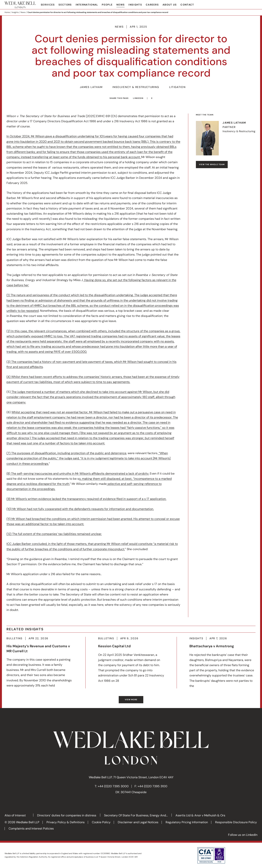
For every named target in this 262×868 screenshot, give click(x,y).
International (87, 5)
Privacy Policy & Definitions (66, 822)
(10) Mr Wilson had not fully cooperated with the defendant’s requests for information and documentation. (80, 509)
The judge (18, 392)
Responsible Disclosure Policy (236, 822)
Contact (187, 5)
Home (7, 12)
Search (255, 5)
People (107, 5)
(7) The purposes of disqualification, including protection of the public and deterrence (66, 453)
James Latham (91, 87)
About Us (170, 5)
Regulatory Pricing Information (187, 822)
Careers (152, 5)
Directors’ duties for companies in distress (67, 815)
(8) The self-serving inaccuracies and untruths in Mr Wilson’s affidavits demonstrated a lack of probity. (78, 474)
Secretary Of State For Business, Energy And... (136, 815)
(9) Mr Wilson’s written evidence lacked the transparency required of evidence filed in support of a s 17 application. (86, 499)
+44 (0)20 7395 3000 (113, 786)
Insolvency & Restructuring (136, 87)
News (121, 5)
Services (48, 5)
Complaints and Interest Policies (31, 828)
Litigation (177, 87)
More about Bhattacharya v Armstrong (222, 663)
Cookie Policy (101, 822)
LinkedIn (138, 98)
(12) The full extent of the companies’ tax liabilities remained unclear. (54, 534)
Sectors (65, 5)
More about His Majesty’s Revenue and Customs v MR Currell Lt (40, 662)
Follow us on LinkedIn (243, 835)
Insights (135, 5)
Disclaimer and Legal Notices (138, 822)
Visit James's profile (226, 138)
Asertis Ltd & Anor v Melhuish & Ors (200, 815)
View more (131, 700)
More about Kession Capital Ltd (131, 660)
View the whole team (212, 164)
